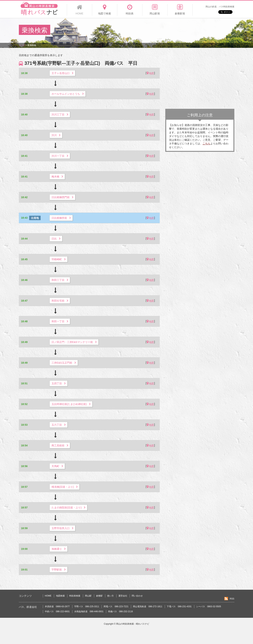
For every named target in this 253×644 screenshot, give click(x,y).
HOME (48, 596)
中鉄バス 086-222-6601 (57, 611)
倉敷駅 (99, 596)
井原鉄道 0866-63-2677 (57, 607)
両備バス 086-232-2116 (120, 611)
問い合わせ (137, 596)
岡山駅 (88, 596)
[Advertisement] (167, 30)
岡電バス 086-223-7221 (116, 607)
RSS (232, 599)
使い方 (110, 596)
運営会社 (123, 596)
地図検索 (60, 596)
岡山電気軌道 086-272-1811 (148, 607)
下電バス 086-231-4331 (179, 607)
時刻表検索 (75, 596)
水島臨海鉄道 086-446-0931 (89, 611)
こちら (206, 144)
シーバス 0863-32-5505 (209, 607)
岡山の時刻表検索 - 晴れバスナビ (133, 624)
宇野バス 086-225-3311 (87, 607)
